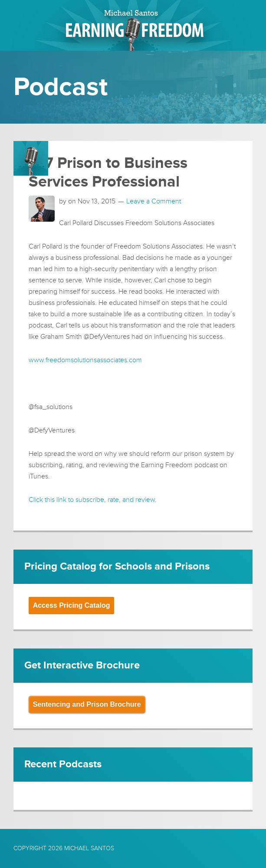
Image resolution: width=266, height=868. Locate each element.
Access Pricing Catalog (72, 605)
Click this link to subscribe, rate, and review (92, 500)
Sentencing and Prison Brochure (87, 704)
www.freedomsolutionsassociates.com (85, 360)
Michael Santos (89, 848)
